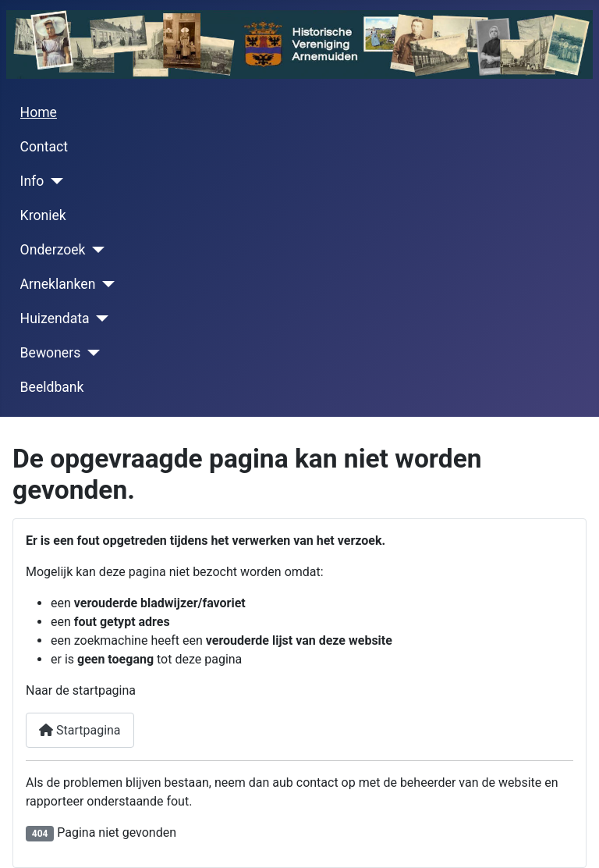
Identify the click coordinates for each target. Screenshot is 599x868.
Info (32, 181)
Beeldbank (52, 387)
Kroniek (43, 215)
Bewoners (51, 353)
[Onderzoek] (96, 250)
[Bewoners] (90, 353)
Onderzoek (53, 250)
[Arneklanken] (105, 284)
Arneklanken (58, 284)
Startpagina (80, 730)
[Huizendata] (99, 318)
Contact (44, 147)
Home (39, 112)
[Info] (53, 181)
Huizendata (55, 318)
